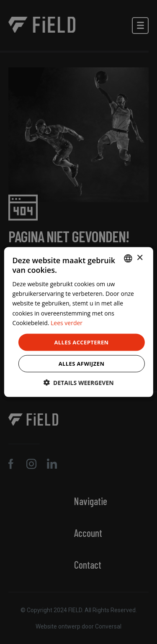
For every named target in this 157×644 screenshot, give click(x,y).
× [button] (140, 258)
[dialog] (78, 322)
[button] (78, 383)
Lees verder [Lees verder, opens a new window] (67, 322)
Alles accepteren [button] (81, 342)
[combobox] (128, 258)
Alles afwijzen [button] (82, 364)
